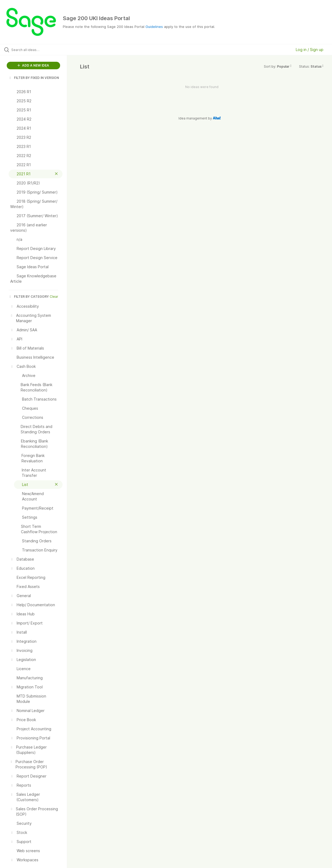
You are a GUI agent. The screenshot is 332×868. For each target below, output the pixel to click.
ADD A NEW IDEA (33, 65)
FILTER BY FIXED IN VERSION (34, 78)
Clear (54, 297)
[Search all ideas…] (40, 50)
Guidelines (154, 27)
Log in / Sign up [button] (310, 50)
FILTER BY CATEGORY (29, 297)
